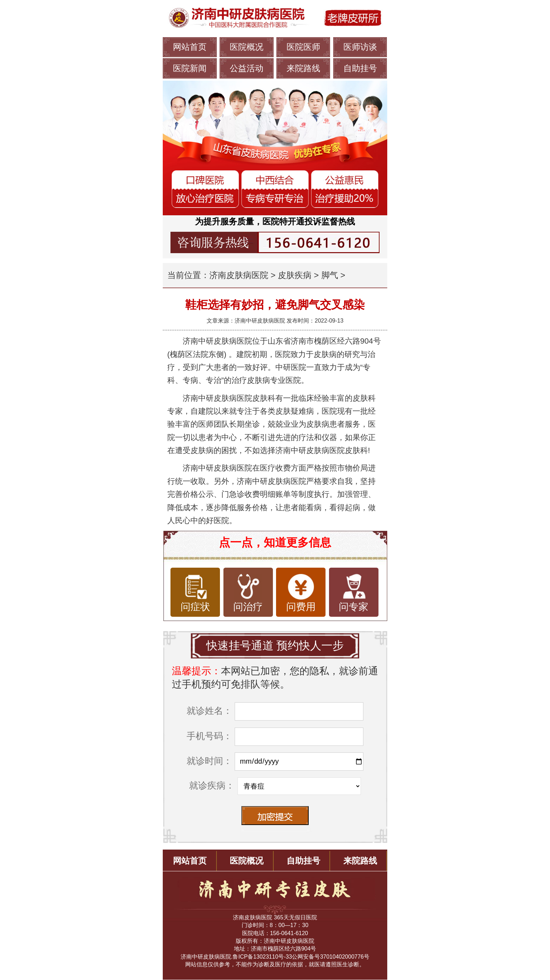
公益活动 (247, 68)
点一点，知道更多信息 (275, 542)
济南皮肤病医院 (239, 275)
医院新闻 (190, 68)
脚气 (330, 275)
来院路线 (303, 68)
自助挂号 (360, 68)
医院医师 (303, 47)
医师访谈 (360, 47)
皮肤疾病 (295, 275)
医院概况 (247, 47)
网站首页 (190, 47)
